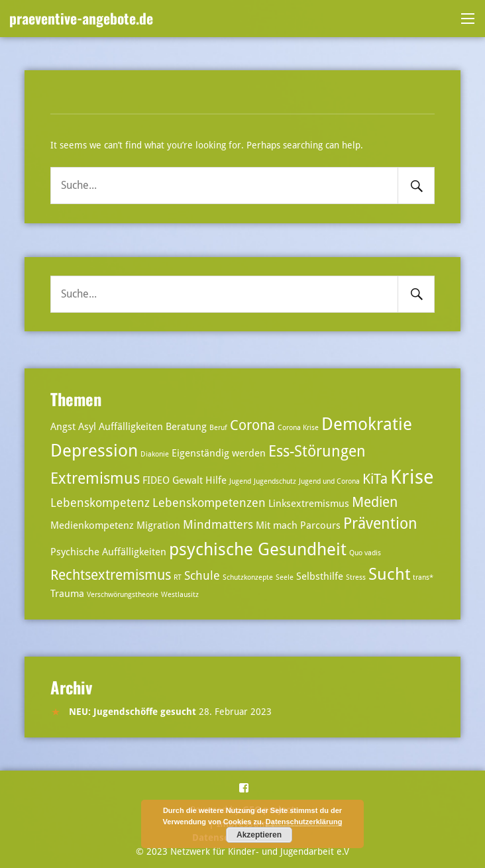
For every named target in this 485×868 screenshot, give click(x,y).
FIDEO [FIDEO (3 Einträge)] (156, 480)
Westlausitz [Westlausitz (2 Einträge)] (180, 595)
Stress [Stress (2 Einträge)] (356, 577)
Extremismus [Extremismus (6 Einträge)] (95, 479)
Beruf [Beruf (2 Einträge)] (218, 428)
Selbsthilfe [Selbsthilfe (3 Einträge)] (320, 576)
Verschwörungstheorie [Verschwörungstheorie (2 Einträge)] (123, 595)
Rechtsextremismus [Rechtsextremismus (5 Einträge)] (111, 575)
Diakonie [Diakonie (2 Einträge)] (155, 454)
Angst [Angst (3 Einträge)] (63, 427)
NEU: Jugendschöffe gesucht (133, 712)
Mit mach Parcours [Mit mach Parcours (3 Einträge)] (298, 525)
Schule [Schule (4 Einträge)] (202, 575)
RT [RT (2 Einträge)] (178, 577)
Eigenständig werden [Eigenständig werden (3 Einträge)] (219, 453)
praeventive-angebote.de (81, 18)
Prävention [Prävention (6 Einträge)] (380, 524)
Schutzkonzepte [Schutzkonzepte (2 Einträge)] (248, 577)
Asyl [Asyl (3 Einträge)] (87, 427)
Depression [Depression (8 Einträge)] (94, 450)
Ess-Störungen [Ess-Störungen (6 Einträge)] (317, 452)
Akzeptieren (259, 835)
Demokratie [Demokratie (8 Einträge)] (367, 424)
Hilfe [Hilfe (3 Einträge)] (216, 480)
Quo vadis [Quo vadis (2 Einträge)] (365, 553)
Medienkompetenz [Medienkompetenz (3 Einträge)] (92, 525)
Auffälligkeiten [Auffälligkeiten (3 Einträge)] (131, 427)
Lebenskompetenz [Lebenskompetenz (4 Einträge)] (100, 503)
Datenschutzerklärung (304, 822)
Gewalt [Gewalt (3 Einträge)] (188, 480)
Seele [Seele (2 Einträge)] (285, 577)
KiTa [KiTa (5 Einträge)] (375, 479)
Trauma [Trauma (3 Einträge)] (67, 594)
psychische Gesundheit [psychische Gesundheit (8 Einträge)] (258, 549)
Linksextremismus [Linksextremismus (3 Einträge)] (309, 504)
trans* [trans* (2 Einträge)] (423, 577)
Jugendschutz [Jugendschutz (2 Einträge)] (275, 481)
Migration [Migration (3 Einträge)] (158, 525)
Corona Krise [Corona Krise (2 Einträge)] (298, 428)
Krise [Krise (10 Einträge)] (412, 477)
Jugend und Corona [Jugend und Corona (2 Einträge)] (329, 481)
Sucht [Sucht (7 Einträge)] (389, 574)
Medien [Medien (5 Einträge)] (375, 502)
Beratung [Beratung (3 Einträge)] (186, 427)
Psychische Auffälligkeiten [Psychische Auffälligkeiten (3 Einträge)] (108, 552)
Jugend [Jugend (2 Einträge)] (240, 481)
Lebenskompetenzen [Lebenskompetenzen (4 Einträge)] (209, 503)
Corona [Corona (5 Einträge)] (252, 425)
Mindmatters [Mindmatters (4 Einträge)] (218, 524)
